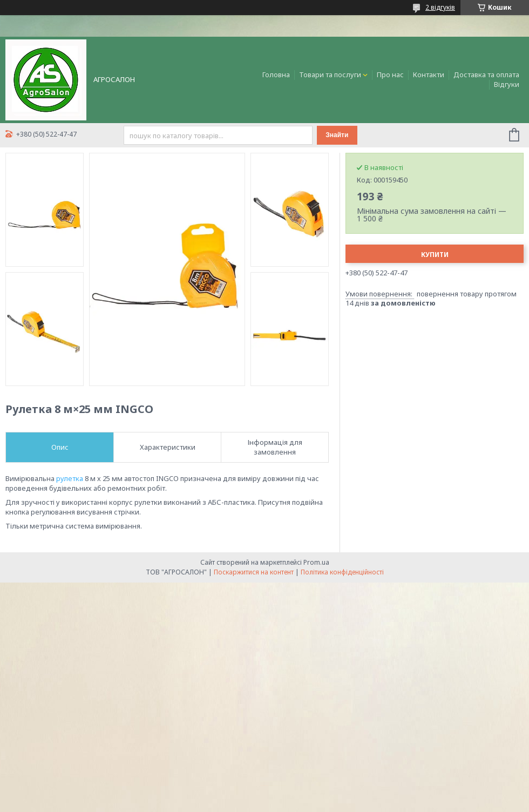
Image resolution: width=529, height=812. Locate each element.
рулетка (70, 478)
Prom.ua (316, 562)
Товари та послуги (330, 75)
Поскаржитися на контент (254, 572)
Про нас (390, 75)
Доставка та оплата (486, 75)
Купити (435, 255)
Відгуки (507, 84)
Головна (276, 75)
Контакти (429, 75)
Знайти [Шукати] (337, 135)
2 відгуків (440, 7)
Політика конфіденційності (342, 572)
